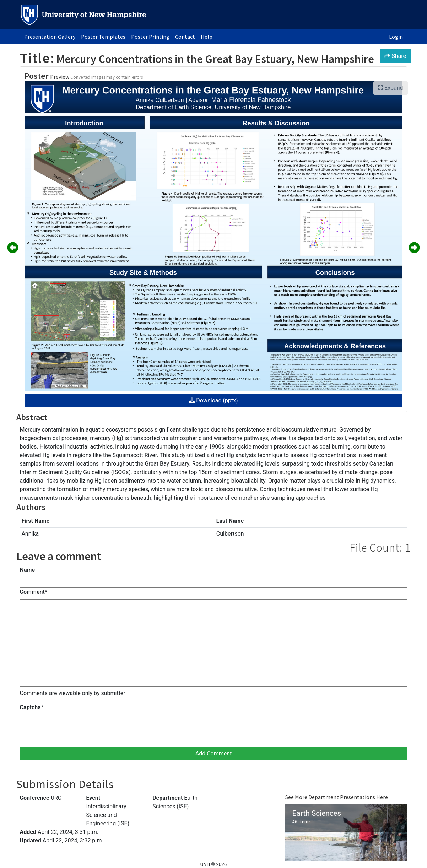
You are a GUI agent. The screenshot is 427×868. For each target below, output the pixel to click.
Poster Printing (150, 37)
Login (396, 37)
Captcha (32, 707)
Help (207, 37)
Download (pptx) (213, 400)
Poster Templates (103, 37)
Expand (391, 88)
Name (27, 570)
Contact (185, 37)
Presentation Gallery (50, 37)
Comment (34, 592)
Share (395, 56)
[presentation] (74, 728)
